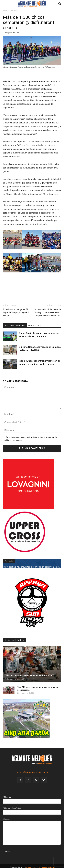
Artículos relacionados (15, 326)
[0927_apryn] (32, 631)
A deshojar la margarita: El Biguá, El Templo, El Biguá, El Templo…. (16, 312)
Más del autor (35, 326)
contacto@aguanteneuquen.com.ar (32, 772)
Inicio (5, 11)
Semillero (14, 11)
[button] (60, 4)
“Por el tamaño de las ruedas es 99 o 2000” (30, 675)
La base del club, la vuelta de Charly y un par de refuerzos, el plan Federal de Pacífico (47, 312)
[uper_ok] (25, 552)
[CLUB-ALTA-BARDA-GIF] (26, 737)
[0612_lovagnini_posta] (28, 508)
